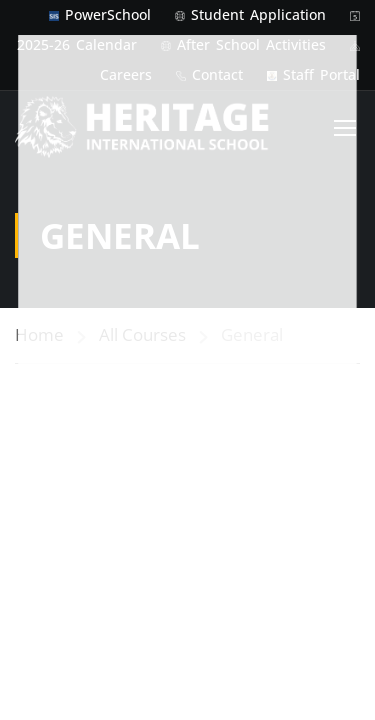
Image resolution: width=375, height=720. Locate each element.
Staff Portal (321, 74)
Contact (217, 74)
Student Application (258, 14)
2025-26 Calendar (77, 44)
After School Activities (251, 44)
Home (39, 301)
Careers (126, 74)
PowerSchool (108, 14)
